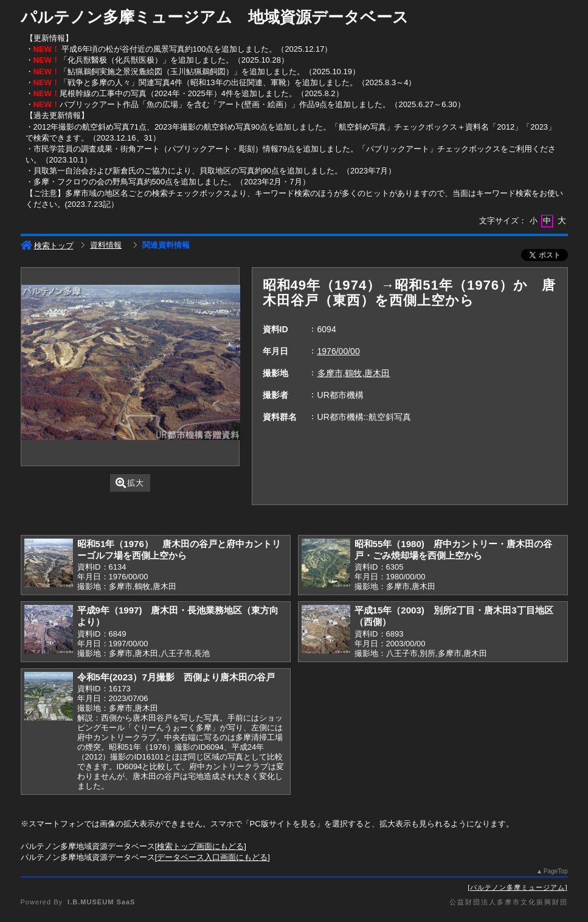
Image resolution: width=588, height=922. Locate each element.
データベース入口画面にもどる (212, 857)
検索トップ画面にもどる (200, 846)
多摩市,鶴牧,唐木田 (354, 373)
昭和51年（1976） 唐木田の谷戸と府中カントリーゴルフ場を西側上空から (179, 550)
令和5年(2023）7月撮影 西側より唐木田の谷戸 (176, 677)
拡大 (130, 483)
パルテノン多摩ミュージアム (517, 887)
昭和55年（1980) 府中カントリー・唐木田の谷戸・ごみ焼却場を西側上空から (453, 550)
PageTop (555, 871)
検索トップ (47, 246)
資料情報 (106, 245)
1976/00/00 (339, 351)
